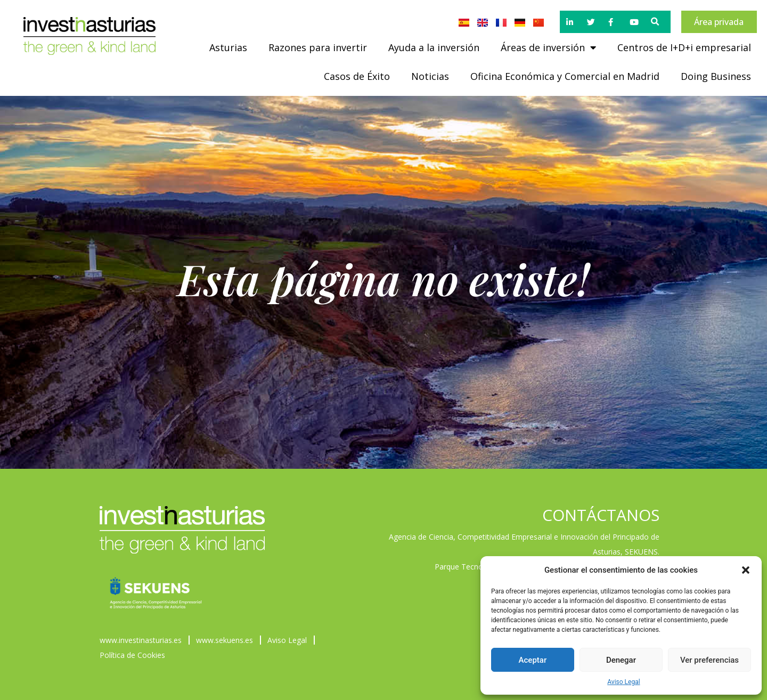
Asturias (228, 47)
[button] (746, 570)
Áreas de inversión (548, 47)
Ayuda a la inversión (434, 47)
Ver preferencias (709, 660)
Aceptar (533, 660)
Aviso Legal (623, 682)
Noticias (430, 76)
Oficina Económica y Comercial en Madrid (565, 76)
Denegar (621, 660)
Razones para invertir (318, 47)
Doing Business (716, 76)
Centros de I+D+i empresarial (684, 47)
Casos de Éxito (357, 76)
